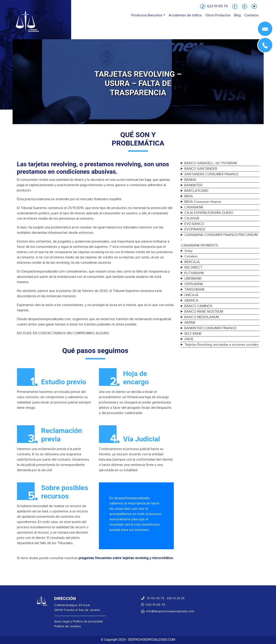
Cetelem (191, 256)
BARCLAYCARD (196, 191)
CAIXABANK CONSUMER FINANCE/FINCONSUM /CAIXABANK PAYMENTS (219, 240)
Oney (188, 251)
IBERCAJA (192, 262)
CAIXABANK (194, 207)
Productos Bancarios (147, 15)
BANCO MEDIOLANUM (202, 317)
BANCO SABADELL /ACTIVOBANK (211, 163)
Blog (237, 15)
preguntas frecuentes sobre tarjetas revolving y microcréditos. (126, 558)
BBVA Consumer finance (203, 202)
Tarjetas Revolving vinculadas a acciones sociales (221, 345)
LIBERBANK (193, 278)
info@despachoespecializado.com (168, 611)
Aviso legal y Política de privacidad (78, 621)
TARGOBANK (194, 289)
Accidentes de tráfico (185, 15)
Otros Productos (218, 15)
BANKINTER (193, 185)
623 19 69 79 (153, 605)
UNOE (189, 339)
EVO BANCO (194, 224)
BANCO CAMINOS (198, 306)
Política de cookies (68, 626)
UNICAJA (191, 295)
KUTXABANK (194, 273)
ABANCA (191, 301)
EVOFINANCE (195, 229)
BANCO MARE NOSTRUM (204, 312)
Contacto (251, 15)
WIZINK (190, 323)
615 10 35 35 (176, 598)
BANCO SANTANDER (201, 169)
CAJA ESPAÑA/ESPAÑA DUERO (209, 213)
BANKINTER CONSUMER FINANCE (210, 328)
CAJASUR (192, 218)
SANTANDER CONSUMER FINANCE (211, 174)
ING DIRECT (193, 267)
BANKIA (190, 180)
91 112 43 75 (153, 598)
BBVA (189, 196)
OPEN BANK (194, 284)
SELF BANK (193, 334)
